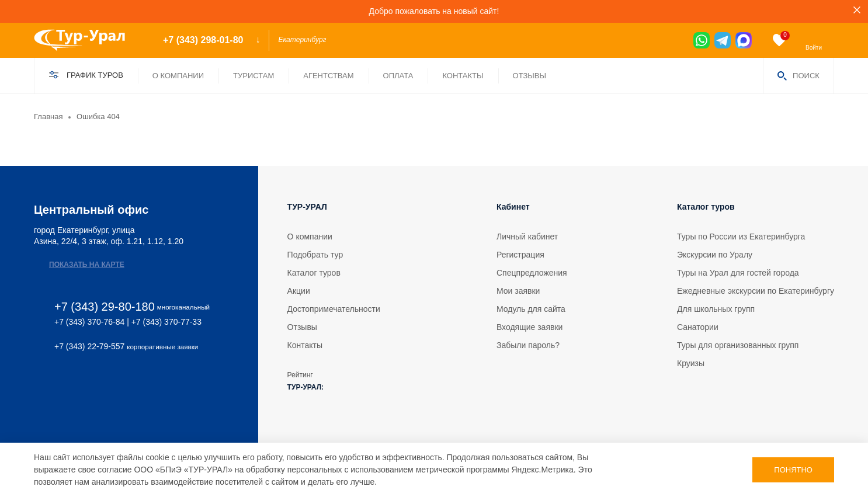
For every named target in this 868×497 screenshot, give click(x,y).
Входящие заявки (530, 327)
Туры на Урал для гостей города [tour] (738, 273)
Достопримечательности (334, 309)
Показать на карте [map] (87, 265)
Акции (299, 291)
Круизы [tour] (691, 363)
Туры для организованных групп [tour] (738, 345)
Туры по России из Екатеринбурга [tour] (741, 237)
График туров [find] (95, 75)
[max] (744, 40)
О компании (178, 76)
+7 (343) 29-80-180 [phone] (105, 307)
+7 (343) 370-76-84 (89, 322)
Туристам (254, 76)
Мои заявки (518, 291)
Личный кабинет (527, 237)
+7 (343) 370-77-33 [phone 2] (166, 322)
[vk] (40, 384)
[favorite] (779, 40)
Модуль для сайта (531, 309)
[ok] (87, 384)
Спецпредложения (532, 273)
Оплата (398, 76)
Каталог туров (314, 273)
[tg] (723, 40)
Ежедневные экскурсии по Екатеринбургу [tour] (756, 291)
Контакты (463, 76)
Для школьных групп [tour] (716, 309)
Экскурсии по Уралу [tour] (715, 255)
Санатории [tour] (698, 327)
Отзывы (530, 76)
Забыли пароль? (528, 345)
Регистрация (520, 255)
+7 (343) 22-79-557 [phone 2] (89, 346)
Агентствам (328, 76)
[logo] (88, 40)
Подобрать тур (315, 255)
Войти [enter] (814, 48)
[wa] (702, 40)
